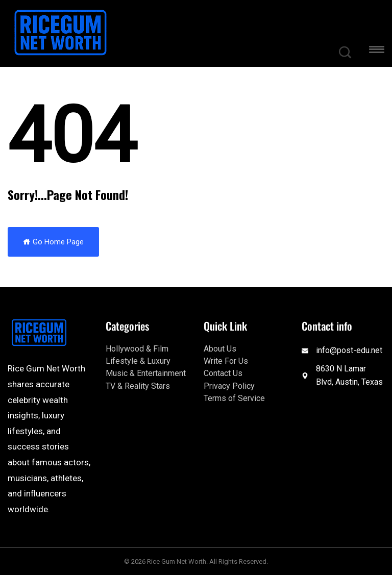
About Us (220, 349)
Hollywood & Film (137, 349)
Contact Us (223, 373)
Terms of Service (234, 398)
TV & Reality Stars (138, 386)
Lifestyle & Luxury (138, 361)
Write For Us (226, 361)
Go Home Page (53, 242)
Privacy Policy (229, 386)
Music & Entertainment (146, 373)
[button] (377, 51)
